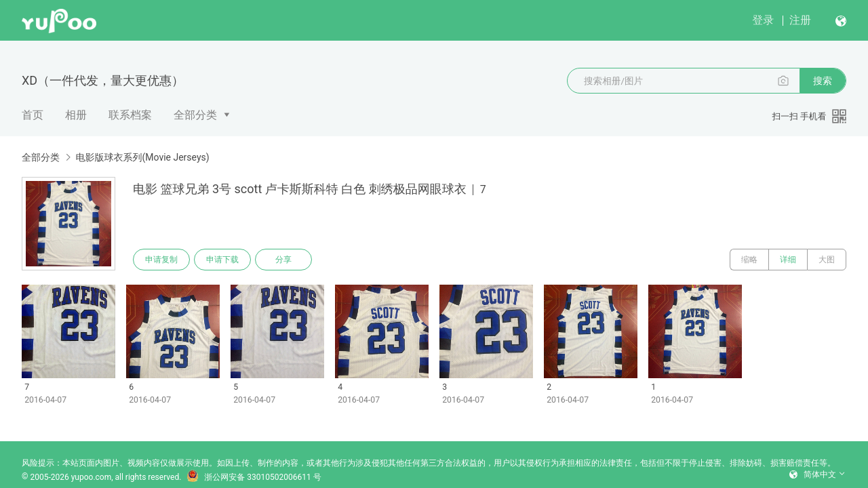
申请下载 (222, 260)
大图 (827, 260)
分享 (283, 260)
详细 (788, 260)
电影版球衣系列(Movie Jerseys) (142, 157)
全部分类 (195, 115)
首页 (33, 115)
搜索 (823, 81)
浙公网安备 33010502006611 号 (254, 477)
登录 (763, 20)
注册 (800, 20)
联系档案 (130, 115)
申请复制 (161, 260)
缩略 (749, 260)
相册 (76, 115)
